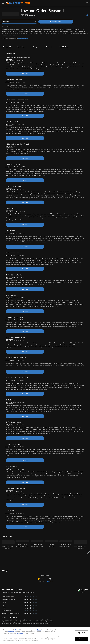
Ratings (35, 47)
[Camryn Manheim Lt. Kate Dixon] (80, 552)
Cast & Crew (21, 47)
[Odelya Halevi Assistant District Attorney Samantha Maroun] (66, 552)
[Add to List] (87, 15)
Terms (39, 630)
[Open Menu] (3, 3)
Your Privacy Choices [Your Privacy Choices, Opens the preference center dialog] (81, 633)
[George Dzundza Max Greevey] (8, 552)
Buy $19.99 (59, 22)
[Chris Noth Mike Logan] (51, 552)
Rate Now (50, 582)
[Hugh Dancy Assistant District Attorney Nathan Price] (23, 552)
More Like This (63, 47)
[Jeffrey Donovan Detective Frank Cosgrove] (37, 552)
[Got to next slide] (88, 552)
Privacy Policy (12, 632)
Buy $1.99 (25, 74)
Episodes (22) (7, 47)
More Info (49, 47)
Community (40, 582)
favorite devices (24, 39)
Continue (81, 639)
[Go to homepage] (18, 3)
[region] (45, 636)
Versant (17, 630)
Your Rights (20, 634)
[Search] (87, 3)
